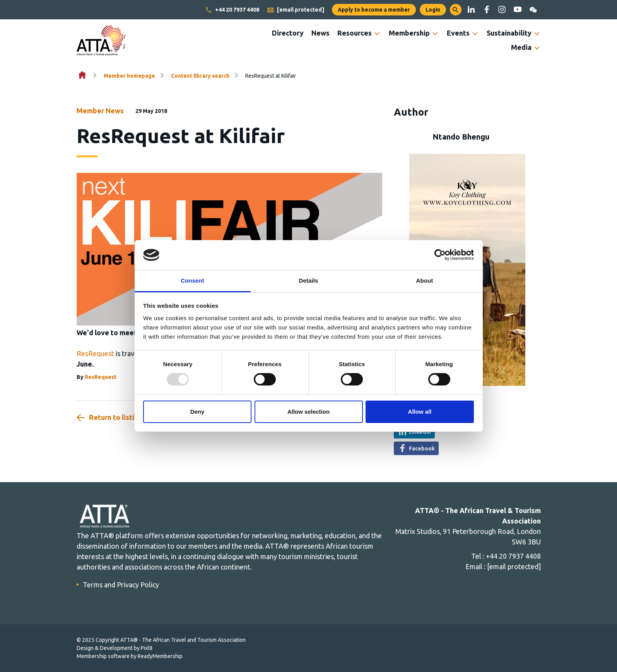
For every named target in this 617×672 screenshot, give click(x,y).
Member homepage (129, 76)
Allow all (420, 412)
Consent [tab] (192, 281)
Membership (409, 33)
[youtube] (518, 10)
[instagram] (502, 10)
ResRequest (95, 353)
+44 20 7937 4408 (232, 10)
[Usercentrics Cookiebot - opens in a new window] (440, 255)
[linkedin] (471, 10)
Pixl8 (147, 648)
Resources (355, 33)
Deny (197, 412)
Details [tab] (309, 281)
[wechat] (533, 10)
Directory (288, 33)
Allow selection (308, 412)
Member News (100, 111)
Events (458, 33)
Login (433, 10)
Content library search (200, 76)
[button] (456, 10)
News (320, 33)
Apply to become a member (374, 10)
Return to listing (116, 417)
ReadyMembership (160, 656)
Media (521, 47)
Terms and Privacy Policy (121, 585)
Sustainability (509, 33)
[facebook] (487, 10)
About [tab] (425, 281)
